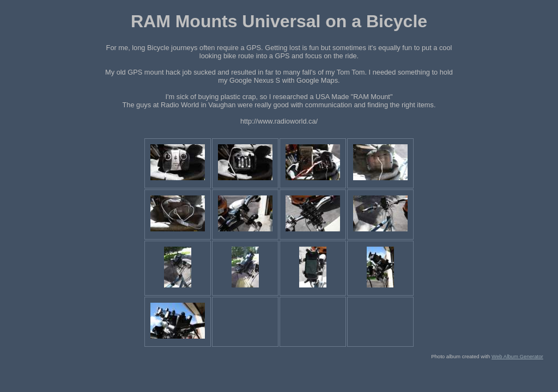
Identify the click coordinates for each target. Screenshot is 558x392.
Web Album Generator (517, 356)
